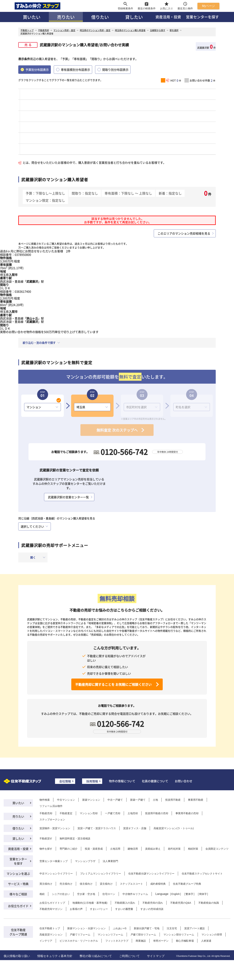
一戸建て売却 (113, 813)
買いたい (32, 17)
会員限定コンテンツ (217, 849)
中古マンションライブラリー (56, 874)
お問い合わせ (184, 781)
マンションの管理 (212, 935)
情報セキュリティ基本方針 (55, 956)
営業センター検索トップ (54, 861)
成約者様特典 (158, 884)
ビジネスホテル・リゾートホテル (79, 941)
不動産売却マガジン (51, 909)
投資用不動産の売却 (157, 813)
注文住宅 (172, 928)
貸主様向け (106, 884)
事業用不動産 (196, 800)
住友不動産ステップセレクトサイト (202, 874)
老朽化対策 (174, 849)
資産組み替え (153, 849)
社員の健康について (155, 781)
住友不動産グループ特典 (187, 884)
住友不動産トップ (50, 928)
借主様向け (86, 884)
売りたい (66, 17)
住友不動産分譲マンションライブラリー (151, 874)
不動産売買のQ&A (181, 903)
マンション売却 (89, 813)
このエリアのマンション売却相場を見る (184, 233)
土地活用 (115, 849)
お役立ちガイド (18, 906)
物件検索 (45, 800)
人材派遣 (206, 941)
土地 (155, 800)
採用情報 (92, 781)
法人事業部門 (110, 861)
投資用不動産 (173, 800)
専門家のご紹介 (69, 849)
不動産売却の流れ (153, 903)
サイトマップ (156, 956)
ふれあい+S (120, 928)
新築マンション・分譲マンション (86, 928)
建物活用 (133, 849)
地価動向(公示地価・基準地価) (90, 903)
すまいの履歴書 (124, 909)
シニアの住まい (61, 894)
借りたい (100, 17)
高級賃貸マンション (51, 935)
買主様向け (46, 884)
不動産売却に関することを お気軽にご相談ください (113, 684)
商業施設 (141, 941)
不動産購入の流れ (125, 903)
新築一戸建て (138, 800)
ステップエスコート (131, 884)
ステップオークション (52, 819)
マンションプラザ (85, 861)
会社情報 (65, 781)
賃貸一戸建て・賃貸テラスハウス (97, 828)
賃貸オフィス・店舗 (135, 828)
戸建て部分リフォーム (143, 935)
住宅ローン (109, 894)
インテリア (46, 941)
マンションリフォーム (110, 935)
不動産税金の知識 (209, 903)
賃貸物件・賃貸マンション (55, 828)
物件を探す (46, 849)
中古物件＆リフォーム (135, 894)
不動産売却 (46, 813)
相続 (42, 894)
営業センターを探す (202, 17)
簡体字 (203, 894)
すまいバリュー (99, 909)
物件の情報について (122, 781)
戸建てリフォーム (80, 935)
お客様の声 (76, 909)
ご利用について (129, 956)
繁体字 (189, 894)
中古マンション (66, 800)
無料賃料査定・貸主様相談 (75, 838)
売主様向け (66, 884)
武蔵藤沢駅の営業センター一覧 (68, 497)
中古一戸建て (115, 800)
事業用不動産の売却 (187, 813)
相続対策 (193, 849)
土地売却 (133, 813)
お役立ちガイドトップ (52, 903)
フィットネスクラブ (117, 941)
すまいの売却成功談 (152, 909)
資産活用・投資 (168, 17)
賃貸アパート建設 (195, 928)
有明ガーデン (161, 941)
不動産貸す (46, 838)
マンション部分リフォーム (179, 935)
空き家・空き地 (86, 894)
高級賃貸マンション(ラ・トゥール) (174, 828)
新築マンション (91, 800)
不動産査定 (66, 813)
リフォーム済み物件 (51, 806)
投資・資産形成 (94, 849)
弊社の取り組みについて (96, 956)
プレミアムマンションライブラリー (101, 874)
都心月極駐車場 (185, 941)
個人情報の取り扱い (17, 956)
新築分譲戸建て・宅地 (147, 928)
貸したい (134, 17)
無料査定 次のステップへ (117, 430)
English (175, 894)
